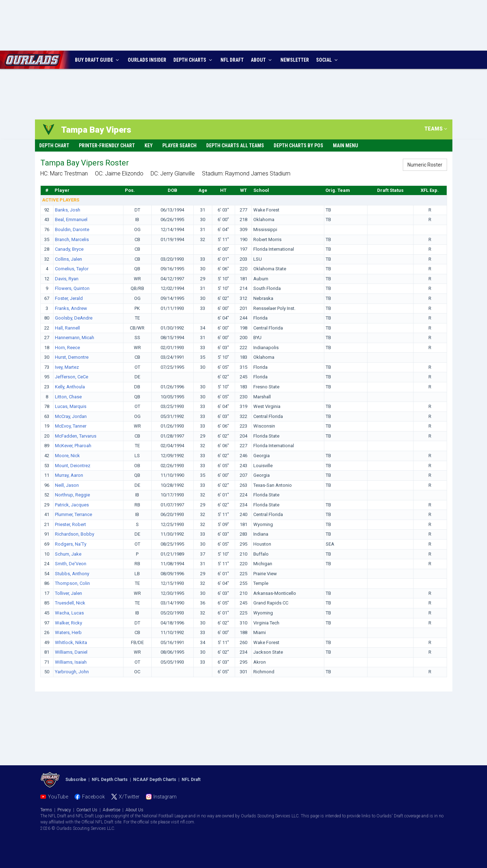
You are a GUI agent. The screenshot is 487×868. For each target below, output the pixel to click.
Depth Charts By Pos (298, 145)
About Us (135, 810)
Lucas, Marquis (71, 406)
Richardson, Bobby (75, 534)
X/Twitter (129, 797)
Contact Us (87, 810)
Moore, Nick (67, 456)
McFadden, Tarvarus (76, 436)
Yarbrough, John (72, 672)
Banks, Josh (68, 210)
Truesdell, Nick (70, 603)
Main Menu (346, 145)
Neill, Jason (67, 485)
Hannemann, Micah (75, 338)
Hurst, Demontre (72, 357)
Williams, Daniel (71, 652)
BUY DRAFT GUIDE (98, 60)
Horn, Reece (67, 348)
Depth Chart (54, 145)
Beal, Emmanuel (71, 219)
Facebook (93, 797)
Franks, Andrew (71, 308)
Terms (46, 810)
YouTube (58, 797)
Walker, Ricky (69, 623)
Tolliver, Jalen (69, 593)
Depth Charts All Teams (235, 145)
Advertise (111, 810)
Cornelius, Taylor (72, 269)
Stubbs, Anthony (72, 574)
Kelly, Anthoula (70, 387)
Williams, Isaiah (71, 662)
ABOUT (262, 60)
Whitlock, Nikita (71, 642)
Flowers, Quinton (72, 288)
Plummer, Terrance (73, 514)
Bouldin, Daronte (72, 229)
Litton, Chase (68, 397)
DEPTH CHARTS (194, 60)
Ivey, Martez (67, 367)
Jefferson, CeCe (72, 377)
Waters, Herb (68, 632)
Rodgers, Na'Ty (71, 544)
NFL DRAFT (232, 60)
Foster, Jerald (69, 298)
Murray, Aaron (69, 475)
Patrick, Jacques (72, 505)
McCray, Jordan (71, 416)
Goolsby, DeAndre (74, 318)
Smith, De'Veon (71, 564)
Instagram (165, 797)
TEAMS (436, 129)
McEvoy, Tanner (71, 426)
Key (149, 145)
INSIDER (147, 60)
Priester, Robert (70, 524)
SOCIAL (328, 60)
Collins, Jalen (69, 259)
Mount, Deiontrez (73, 466)
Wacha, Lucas (69, 613)
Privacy (64, 810)
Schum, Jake (68, 554)
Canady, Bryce (69, 249)
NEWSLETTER (295, 60)
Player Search (179, 145)
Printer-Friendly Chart (107, 145)
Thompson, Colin (72, 583)
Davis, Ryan (67, 279)
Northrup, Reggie (72, 495)
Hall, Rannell (67, 328)
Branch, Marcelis (72, 239)
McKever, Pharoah (73, 446)
